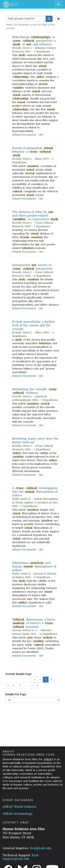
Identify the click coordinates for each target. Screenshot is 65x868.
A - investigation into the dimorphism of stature (35, 492)
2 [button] (51, 680)
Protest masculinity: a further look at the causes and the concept (33, 325)
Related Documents (24, 135)
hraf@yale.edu (41, 848)
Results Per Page (16, 694)
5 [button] (20, 685)
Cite (41, 135)
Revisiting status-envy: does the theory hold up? (35, 440)
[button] (32, 685)
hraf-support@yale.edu (21, 857)
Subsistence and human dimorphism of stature (34, 566)
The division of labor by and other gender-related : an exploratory (36, 216)
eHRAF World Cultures (19, 807)
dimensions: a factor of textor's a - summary (34, 623)
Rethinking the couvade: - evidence (35, 391)
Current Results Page (18, 674)
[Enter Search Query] (25, 19)
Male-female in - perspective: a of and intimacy (34, 41)
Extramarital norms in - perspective (32, 267)
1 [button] (46, 680)
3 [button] (8, 685)
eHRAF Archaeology (18, 814)
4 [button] (14, 685)
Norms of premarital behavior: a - (33, 152)
